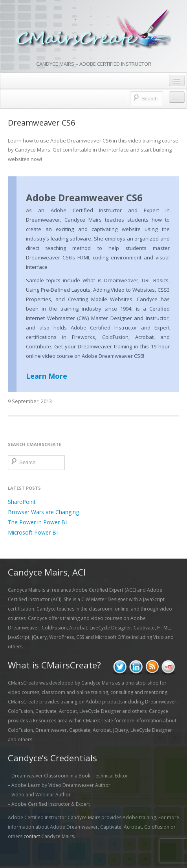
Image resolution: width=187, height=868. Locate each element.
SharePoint (22, 502)
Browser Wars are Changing (43, 512)
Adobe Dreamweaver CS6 (84, 197)
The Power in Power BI (37, 522)
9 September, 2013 (30, 401)
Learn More (47, 376)
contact (32, 836)
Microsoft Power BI (33, 532)
